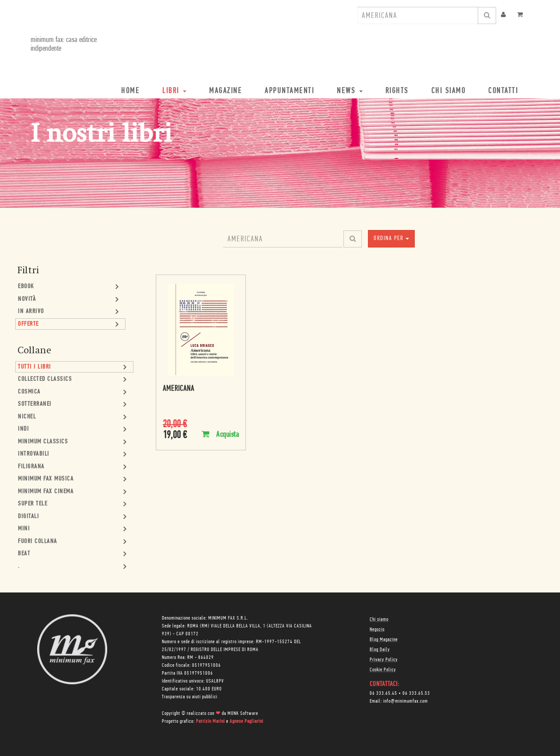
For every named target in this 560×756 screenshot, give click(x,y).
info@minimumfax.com (406, 701)
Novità (27, 299)
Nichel (27, 417)
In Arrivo (31, 312)
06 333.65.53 (416, 693)
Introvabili (34, 454)
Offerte (28, 324)
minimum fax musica (46, 479)
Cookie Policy (383, 670)
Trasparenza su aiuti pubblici (190, 697)
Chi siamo (379, 620)
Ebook (26, 287)
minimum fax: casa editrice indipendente (64, 44)
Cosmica (29, 392)
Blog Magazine (384, 640)
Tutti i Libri (35, 367)
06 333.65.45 (383, 693)
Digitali (28, 517)
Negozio (377, 630)
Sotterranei (35, 404)
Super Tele (33, 504)
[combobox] (418, 15)
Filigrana (31, 467)
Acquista (220, 434)
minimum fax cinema (46, 492)
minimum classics (43, 442)
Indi (23, 429)
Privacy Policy (384, 660)
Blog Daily (380, 650)
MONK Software (243, 714)
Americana (178, 389)
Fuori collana (38, 542)
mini (24, 529)
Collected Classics (45, 379)
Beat (24, 554)
